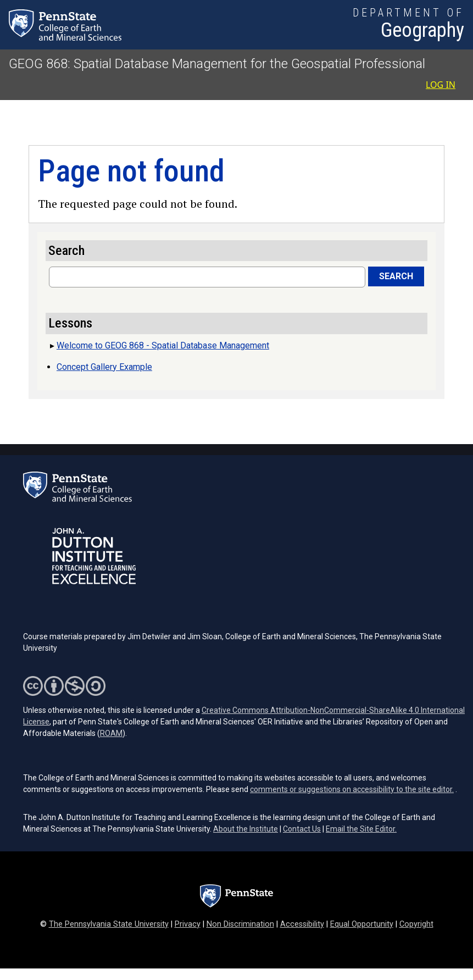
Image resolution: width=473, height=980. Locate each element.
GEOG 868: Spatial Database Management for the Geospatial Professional (217, 64)
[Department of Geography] (408, 25)
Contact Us (302, 829)
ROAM (111, 733)
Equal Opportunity (362, 924)
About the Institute (246, 829)
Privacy (188, 924)
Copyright (416, 924)
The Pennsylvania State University (109, 924)
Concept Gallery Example (104, 367)
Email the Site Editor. (361, 829)
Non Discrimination (240, 924)
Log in (441, 85)
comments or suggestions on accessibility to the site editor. (352, 789)
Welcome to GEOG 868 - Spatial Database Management (163, 345)
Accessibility (302, 924)
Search (396, 276)
